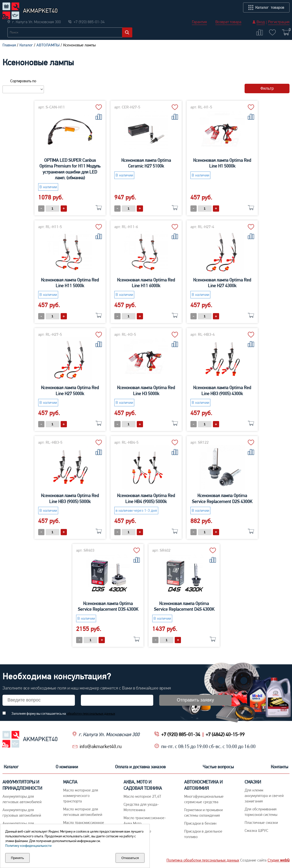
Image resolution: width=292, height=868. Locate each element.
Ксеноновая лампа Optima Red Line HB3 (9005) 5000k (70, 498)
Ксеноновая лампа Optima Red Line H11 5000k (70, 283)
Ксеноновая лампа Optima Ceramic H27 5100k (146, 163)
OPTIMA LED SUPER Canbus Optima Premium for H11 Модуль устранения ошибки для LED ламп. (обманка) (70, 169)
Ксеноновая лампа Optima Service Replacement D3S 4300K (108, 606)
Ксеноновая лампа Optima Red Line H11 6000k (146, 283)
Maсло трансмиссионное (84, 823)
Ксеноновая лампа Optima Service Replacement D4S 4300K (184, 606)
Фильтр (267, 88)
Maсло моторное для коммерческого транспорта (81, 796)
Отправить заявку (196, 700)
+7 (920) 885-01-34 (181, 734)
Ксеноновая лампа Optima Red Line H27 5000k (70, 390)
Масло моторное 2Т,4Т (142, 796)
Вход (261, 5)
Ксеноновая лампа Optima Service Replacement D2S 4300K (222, 498)
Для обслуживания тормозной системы (261, 812)
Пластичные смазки (261, 823)
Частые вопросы (229, 29)
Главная (9, 45)
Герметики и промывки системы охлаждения (203, 813)
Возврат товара (228, 5)
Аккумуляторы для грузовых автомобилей (22, 813)
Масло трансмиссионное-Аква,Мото (145, 821)
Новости (53, 29)
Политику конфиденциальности (28, 846)
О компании (99, 29)
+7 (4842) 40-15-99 (225, 734)
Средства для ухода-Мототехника (141, 807)
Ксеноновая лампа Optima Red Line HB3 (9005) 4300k (222, 390)
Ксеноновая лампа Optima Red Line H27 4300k (222, 283)
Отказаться (130, 858)
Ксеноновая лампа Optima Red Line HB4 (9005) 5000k (146, 498)
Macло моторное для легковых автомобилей (83, 812)
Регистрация (279, 5)
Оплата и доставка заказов (161, 29)
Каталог (11, 29)
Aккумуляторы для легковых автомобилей (22, 799)
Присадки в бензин (200, 823)
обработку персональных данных (91, 713)
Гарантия (199, 5)
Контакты (280, 29)
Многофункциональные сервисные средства (204, 799)
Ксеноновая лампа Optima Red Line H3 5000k (146, 390)
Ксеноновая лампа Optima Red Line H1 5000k (222, 163)
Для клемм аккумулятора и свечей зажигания (264, 796)
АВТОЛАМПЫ (48, 45)
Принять (17, 858)
